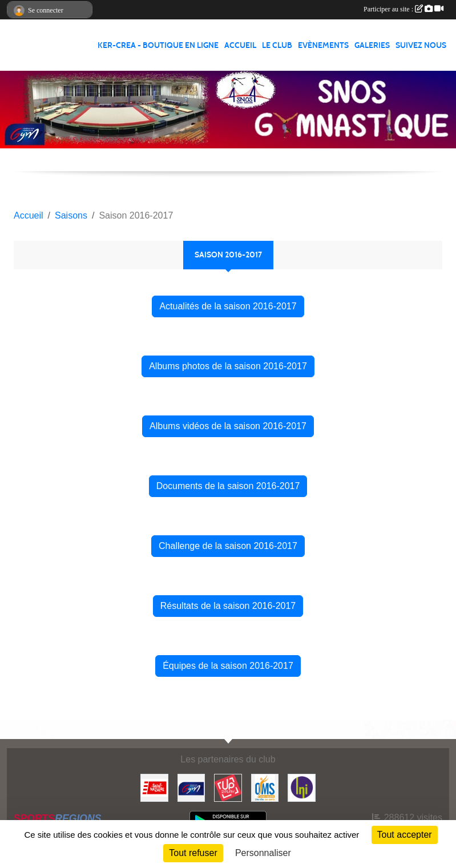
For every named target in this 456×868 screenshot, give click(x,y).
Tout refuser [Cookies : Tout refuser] (193, 853)
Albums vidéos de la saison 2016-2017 (228, 426)
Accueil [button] (240, 45)
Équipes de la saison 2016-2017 (228, 666)
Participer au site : (403, 9)
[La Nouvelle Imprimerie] (302, 787)
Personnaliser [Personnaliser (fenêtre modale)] (263, 853)
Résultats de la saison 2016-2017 (228, 606)
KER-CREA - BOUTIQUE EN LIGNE (158, 45)
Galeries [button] (372, 45)
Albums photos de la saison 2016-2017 (228, 366)
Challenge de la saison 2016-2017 (228, 546)
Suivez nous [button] (421, 45)
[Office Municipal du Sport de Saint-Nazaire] (265, 787)
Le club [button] (277, 45)
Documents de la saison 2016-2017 (228, 486)
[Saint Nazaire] (154, 787)
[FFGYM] (191, 787)
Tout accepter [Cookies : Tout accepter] (405, 835)
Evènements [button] (323, 45)
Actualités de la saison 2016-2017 (228, 306)
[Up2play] (228, 787)
